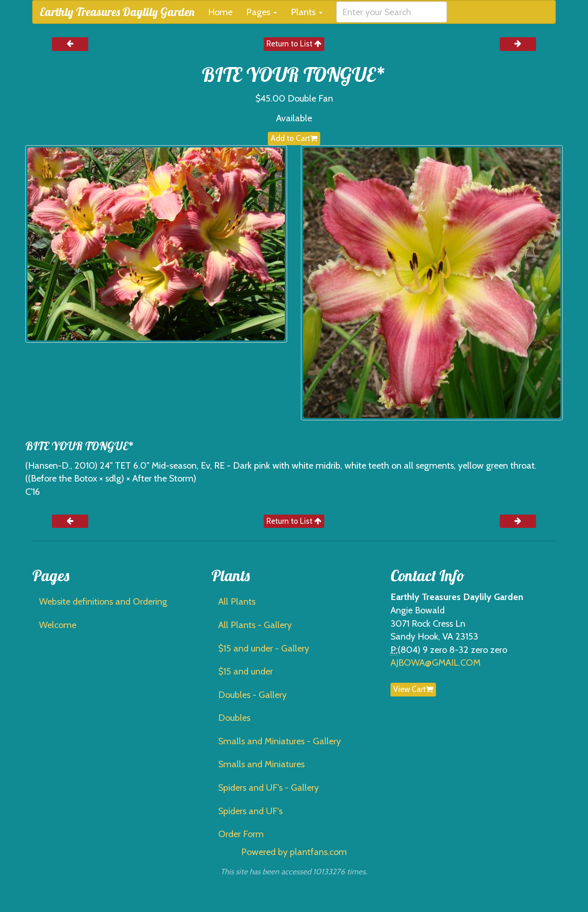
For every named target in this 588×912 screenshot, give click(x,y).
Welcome (58, 625)
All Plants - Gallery (255, 625)
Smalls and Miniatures (261, 764)
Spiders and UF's (250, 811)
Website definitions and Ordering (103, 601)
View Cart (413, 689)
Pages (262, 12)
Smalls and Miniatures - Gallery (280, 741)
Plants (307, 12)
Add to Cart (294, 138)
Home (220, 12)
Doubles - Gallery (252, 695)
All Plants (237, 601)
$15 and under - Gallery (264, 648)
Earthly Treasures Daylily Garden (117, 12)
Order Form (241, 834)
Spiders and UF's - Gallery (269, 787)
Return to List (294, 44)
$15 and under (246, 671)
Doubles (234, 718)
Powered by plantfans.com (294, 852)
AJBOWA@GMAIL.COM (435, 663)
